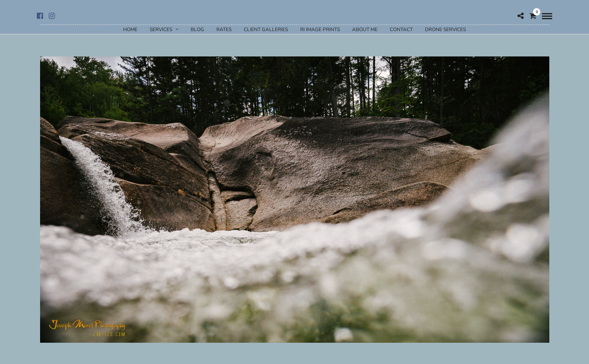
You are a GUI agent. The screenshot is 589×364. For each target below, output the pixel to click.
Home (130, 29)
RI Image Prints (320, 29)
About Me (365, 29)
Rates (224, 29)
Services (161, 29)
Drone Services (445, 29)
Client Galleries (266, 29)
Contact (401, 29)
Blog (197, 29)
